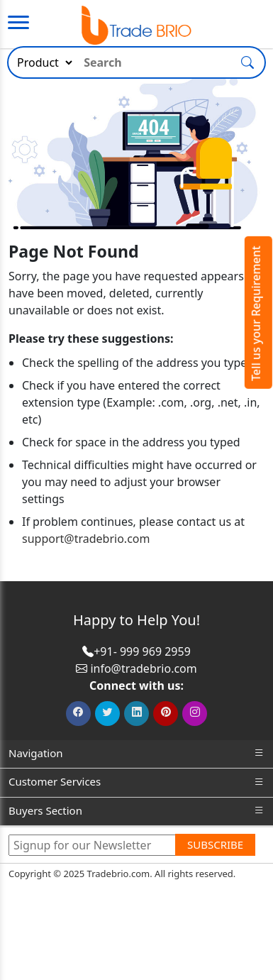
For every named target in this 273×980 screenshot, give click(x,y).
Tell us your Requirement (256, 313)
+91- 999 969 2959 (142, 651)
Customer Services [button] (136, 782)
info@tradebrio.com (143, 668)
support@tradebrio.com (86, 539)
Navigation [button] (136, 753)
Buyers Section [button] (136, 811)
